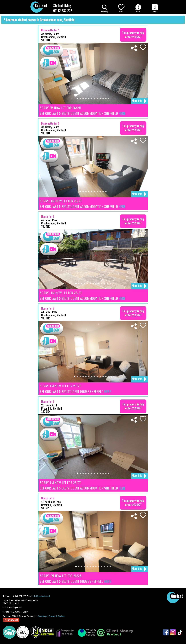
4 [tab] (86, 99)
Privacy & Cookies (57, 616)
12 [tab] (109, 99)
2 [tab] (80, 99)
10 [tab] (103, 99)
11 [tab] (106, 99)
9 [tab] (100, 99)
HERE (122, 113)
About (155, 9)
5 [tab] (89, 99)
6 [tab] (92, 99)
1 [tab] (77, 99)
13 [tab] (110, 284)
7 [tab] (94, 99)
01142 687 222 (63, 10)
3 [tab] (83, 99)
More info (139, 101)
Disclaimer (42, 616)
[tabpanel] (93, 74)
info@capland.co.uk (41, 596)
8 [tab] (97, 99)
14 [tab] (112, 377)
